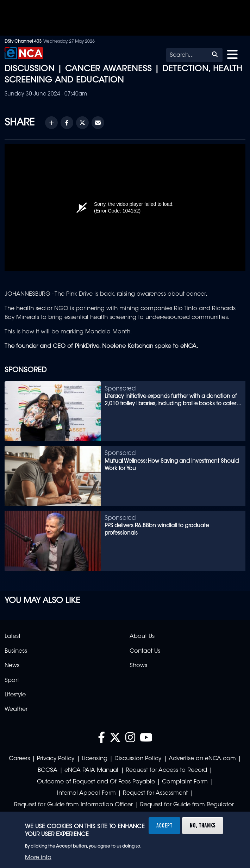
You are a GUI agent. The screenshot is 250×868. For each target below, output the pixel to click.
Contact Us (145, 651)
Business (16, 651)
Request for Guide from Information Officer (73, 805)
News (12, 666)
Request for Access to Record (166, 770)
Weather (16, 709)
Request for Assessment (155, 793)
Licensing (95, 759)
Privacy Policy (56, 759)
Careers (19, 759)
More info (38, 858)
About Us (142, 636)
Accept (164, 825)
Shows (138, 666)
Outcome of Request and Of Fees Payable (96, 782)
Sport (12, 681)
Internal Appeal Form (86, 793)
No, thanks (203, 825)
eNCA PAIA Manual (91, 770)
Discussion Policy (138, 759)
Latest (12, 636)
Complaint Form (185, 782)
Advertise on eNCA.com (202, 759)
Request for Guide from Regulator (187, 805)
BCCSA (48, 770)
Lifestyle (15, 695)
